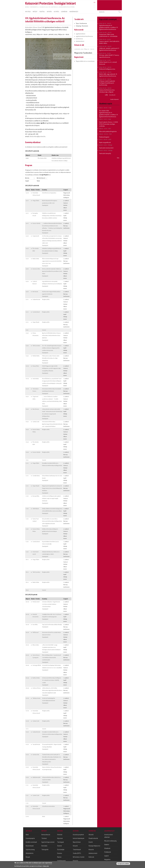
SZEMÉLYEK (64, 12)
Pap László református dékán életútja (52, 625)
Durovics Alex (36, 269)
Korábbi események (31, 842)
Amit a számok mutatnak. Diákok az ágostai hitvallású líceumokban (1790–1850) (52, 271)
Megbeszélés (46, 299)
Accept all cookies (123, 864)
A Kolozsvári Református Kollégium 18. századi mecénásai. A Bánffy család (52, 680)
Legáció (106, 856)
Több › (118, 158)
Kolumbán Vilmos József (33, 27)
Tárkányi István (36, 698)
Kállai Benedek (36, 777)
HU (95, 2)
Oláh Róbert (36, 509)
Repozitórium (77, 842)
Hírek (27, 835)
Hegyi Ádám (36, 201)
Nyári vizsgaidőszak (105, 142)
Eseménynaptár (30, 838)
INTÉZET (35, 12)
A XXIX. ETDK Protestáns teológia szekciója (109, 124)
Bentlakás (44, 846)
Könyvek (75, 846)
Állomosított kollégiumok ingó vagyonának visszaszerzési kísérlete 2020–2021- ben (52, 261)
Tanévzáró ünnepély (105, 153)
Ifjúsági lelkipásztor (94, 846)
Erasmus (60, 853)
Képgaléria (107, 859)
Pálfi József (35, 632)
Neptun (59, 857)
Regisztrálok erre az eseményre (85, 61)
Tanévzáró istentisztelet (106, 148)
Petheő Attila (36, 356)
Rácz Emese (36, 409)
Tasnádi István (36, 744)
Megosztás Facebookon (83, 53)
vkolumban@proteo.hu (38, 136)
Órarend (59, 846)
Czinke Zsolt (36, 422)
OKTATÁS (49, 12)
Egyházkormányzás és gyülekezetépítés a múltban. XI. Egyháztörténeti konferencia (109, 27)
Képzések (60, 838)
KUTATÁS (56, 12)
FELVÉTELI (42, 12)
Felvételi (60, 835)
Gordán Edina (36, 476)
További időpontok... (115, 99)
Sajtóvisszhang (30, 849)
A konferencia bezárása (48, 806)
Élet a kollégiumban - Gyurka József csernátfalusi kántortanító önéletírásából (52, 657)
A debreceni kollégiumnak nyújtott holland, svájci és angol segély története (51, 498)
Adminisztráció (93, 853)
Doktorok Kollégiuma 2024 (107, 69)
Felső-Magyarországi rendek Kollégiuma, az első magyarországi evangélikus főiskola (51, 368)
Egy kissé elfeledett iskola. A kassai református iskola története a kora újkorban (51, 335)
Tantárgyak (60, 842)
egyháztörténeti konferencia (84, 36)
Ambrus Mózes (37, 688)
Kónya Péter (36, 366)
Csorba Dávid (36, 312)
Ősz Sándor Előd (42, 158)
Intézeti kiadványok (79, 838)
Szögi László (36, 236)
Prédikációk (108, 852)
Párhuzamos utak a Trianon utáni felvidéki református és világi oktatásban (51, 358)
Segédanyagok (61, 861)
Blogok (28, 857)
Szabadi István (36, 299)
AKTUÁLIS (28, 12)
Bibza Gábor (36, 645)
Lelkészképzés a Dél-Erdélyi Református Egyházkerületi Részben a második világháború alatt (52, 690)
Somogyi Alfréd (37, 665)
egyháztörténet (81, 34)
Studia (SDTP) (77, 853)
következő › (112, 95)
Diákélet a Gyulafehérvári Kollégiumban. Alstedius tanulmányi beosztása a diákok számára (52, 216)
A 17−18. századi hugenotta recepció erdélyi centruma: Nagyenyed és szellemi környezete (52, 348)
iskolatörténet (80, 41)
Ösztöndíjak (61, 849)
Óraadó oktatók (93, 838)
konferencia (79, 39)
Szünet (44, 330)
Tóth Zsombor (36, 346)
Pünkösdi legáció (104, 137)
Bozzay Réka (36, 496)
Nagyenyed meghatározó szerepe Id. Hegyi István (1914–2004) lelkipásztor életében (52, 488)
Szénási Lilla (36, 755)
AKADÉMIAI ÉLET (74, 12)
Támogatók (45, 849)
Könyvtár (75, 861)
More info (46, 866)
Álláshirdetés (30, 853)
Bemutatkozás (46, 835)
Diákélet (107, 845)
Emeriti (91, 842)
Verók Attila (36, 379)
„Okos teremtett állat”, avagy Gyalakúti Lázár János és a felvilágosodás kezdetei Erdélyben (51, 647)
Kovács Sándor (36, 223)
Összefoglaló (45, 205)
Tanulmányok (77, 849)
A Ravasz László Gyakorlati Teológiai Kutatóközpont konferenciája (107, 83)
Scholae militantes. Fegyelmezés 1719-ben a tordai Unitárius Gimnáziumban (51, 604)
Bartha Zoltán (36, 678)
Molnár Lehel (36, 602)
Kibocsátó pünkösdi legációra (108, 131)
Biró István (35, 292)
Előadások (107, 848)
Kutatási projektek (78, 835)
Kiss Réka (35, 625)
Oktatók (91, 835)
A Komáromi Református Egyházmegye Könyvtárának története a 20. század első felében (52, 424)
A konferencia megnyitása (49, 193)
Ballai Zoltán (36, 259)
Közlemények (30, 846)
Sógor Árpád (36, 322)
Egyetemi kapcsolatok (48, 842)
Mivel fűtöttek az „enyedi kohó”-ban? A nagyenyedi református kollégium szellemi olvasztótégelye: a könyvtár (52, 381)
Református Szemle (79, 857)
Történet (44, 838)
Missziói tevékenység (110, 841)
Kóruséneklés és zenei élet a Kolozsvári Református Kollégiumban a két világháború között (52, 521)
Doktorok (91, 857)
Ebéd (44, 816)
